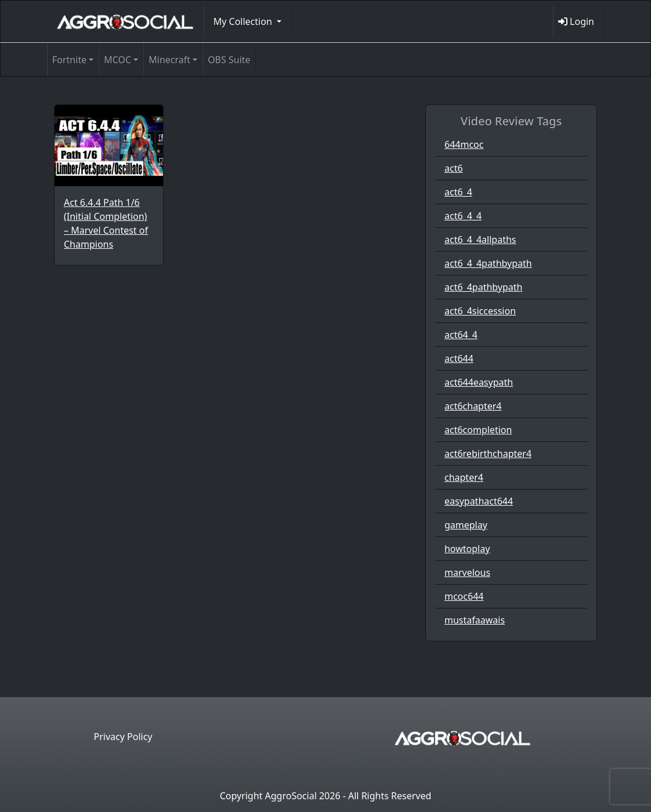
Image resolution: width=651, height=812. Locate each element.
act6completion (478, 430)
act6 (454, 168)
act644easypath (479, 382)
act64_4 (461, 335)
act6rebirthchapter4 (488, 454)
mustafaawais (475, 620)
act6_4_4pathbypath (488, 263)
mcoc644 (464, 596)
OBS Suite (229, 60)
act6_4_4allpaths (480, 240)
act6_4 (458, 192)
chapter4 (464, 477)
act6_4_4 (463, 216)
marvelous (467, 572)
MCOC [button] (117, 60)
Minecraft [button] (169, 60)
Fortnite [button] (69, 60)
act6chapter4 (473, 406)
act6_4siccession (480, 311)
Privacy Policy (123, 737)
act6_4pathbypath (483, 287)
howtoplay (467, 549)
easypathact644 (479, 501)
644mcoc (464, 144)
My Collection (244, 21)
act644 (459, 358)
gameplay (466, 525)
